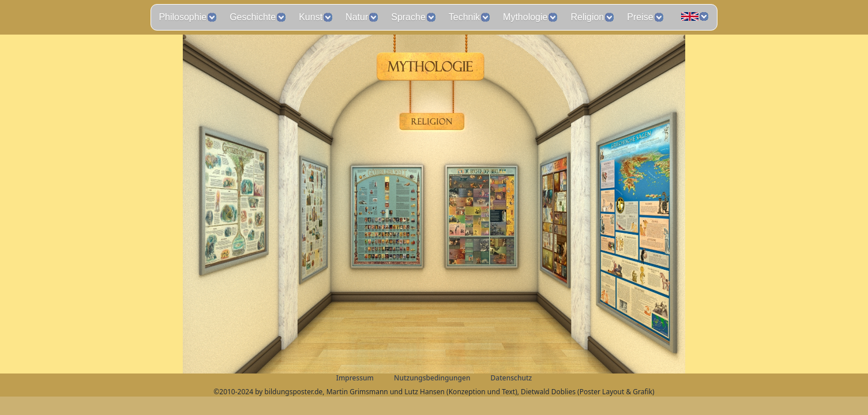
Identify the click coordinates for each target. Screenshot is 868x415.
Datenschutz (512, 378)
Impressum (355, 378)
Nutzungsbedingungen (432, 378)
